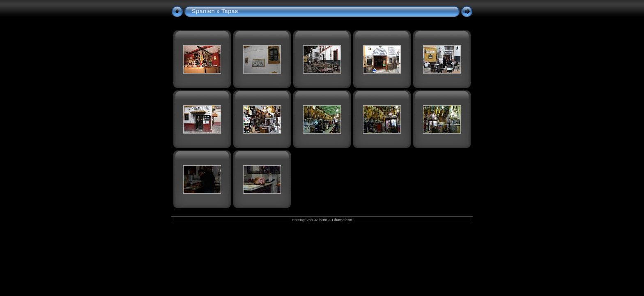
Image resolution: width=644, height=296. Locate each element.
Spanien (203, 11)
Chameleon (342, 220)
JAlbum (321, 220)
